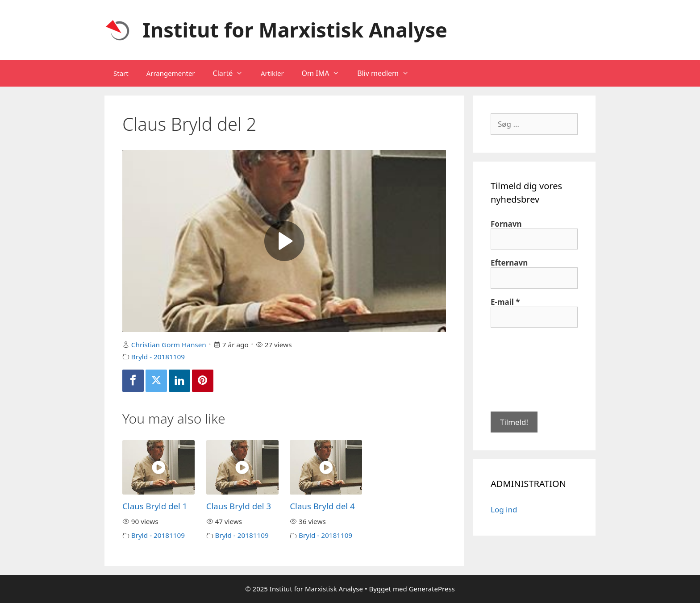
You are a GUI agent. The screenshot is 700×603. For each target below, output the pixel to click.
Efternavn (509, 263)
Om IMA (325, 73)
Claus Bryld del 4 (322, 506)
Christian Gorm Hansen (169, 345)
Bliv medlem (387, 73)
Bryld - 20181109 (158, 357)
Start (121, 73)
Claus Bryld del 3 (239, 506)
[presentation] (527, 369)
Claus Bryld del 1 (155, 506)
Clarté (232, 73)
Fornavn (506, 224)
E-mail (505, 302)
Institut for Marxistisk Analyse (295, 30)
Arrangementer (171, 73)
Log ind (504, 509)
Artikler (272, 73)
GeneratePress (432, 589)
